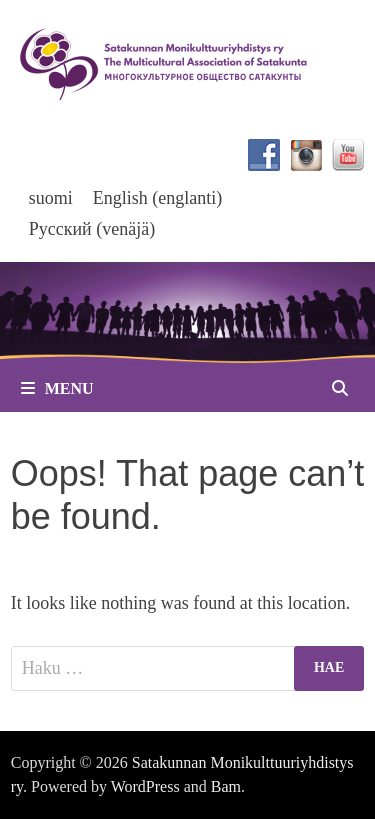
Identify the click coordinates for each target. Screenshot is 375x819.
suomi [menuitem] (51, 198)
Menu (57, 388)
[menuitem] (51, 197)
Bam (226, 786)
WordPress (145, 786)
